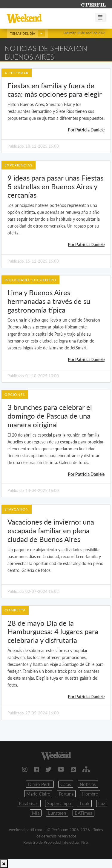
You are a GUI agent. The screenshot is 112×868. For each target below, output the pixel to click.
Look (85, 803)
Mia (36, 813)
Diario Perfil (40, 784)
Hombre (90, 794)
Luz (102, 803)
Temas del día (27, 33)
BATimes (83, 813)
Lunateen (57, 813)
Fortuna (66, 794)
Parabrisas (29, 803)
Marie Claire (38, 794)
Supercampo (59, 803)
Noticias (88, 784)
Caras (66, 784)
